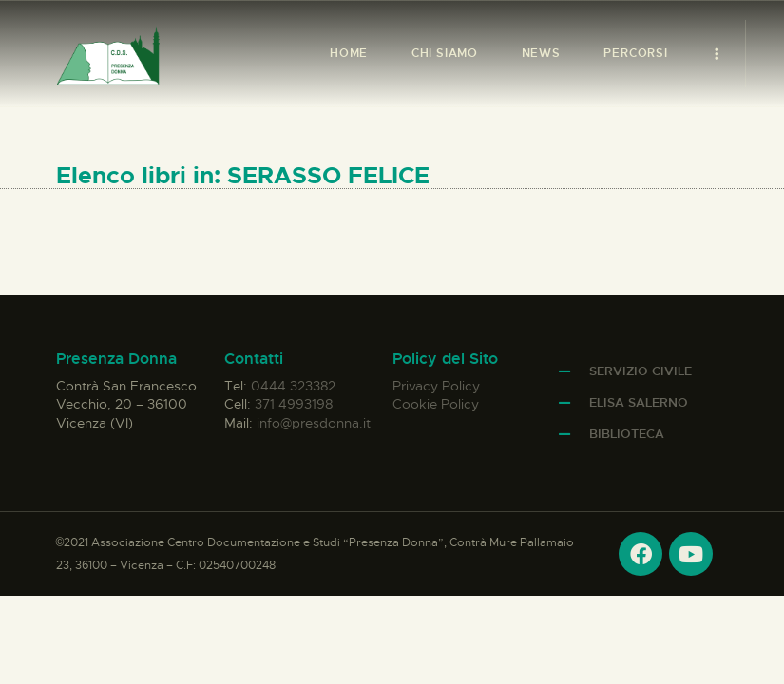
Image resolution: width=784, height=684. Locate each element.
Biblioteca (627, 434)
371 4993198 (294, 404)
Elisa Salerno (639, 402)
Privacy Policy (436, 386)
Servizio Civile (641, 371)
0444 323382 (293, 386)
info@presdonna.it (314, 423)
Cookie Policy (436, 404)
